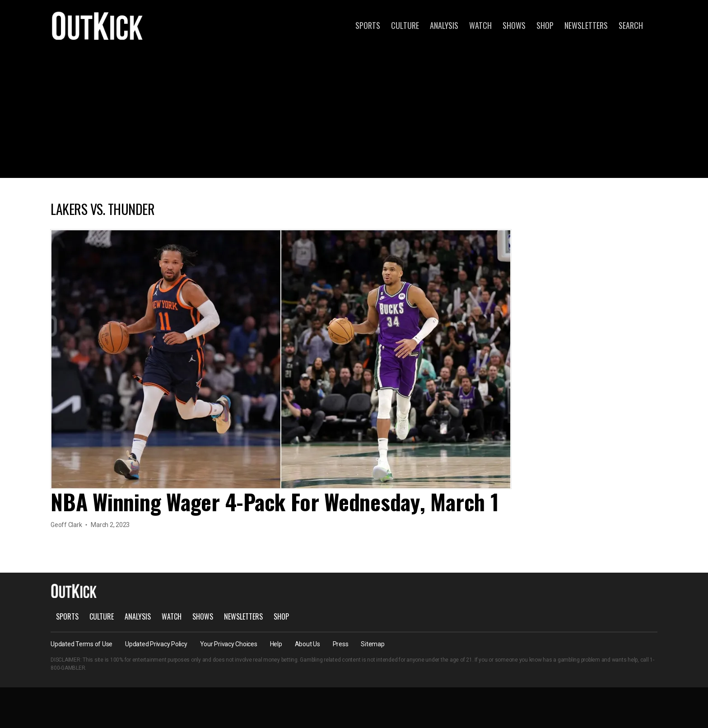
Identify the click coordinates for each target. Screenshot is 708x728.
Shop (545, 25)
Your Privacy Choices (229, 644)
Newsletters (586, 25)
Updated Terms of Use (82, 644)
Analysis (444, 25)
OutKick (98, 25)
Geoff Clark (66, 525)
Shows (514, 25)
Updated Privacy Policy (156, 644)
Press (341, 644)
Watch (480, 25)
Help (276, 644)
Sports (368, 25)
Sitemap (373, 644)
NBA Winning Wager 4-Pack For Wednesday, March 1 (275, 502)
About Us (307, 644)
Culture (405, 25)
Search (631, 25)
